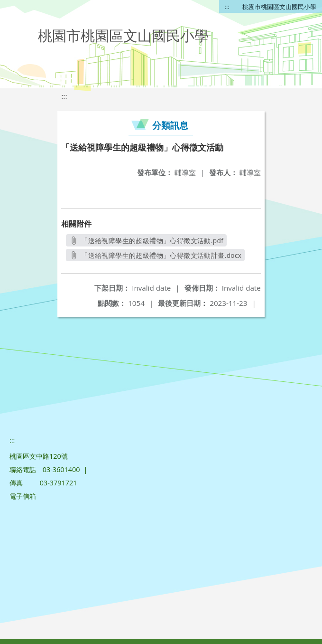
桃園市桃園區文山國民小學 (279, 7)
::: (227, 7)
